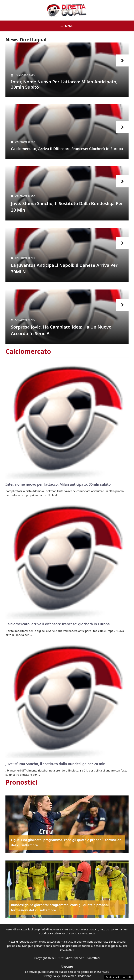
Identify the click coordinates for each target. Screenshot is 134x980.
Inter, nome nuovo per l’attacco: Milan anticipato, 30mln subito (64, 84)
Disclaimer (69, 976)
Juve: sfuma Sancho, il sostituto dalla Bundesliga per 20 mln (55, 764)
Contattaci (93, 958)
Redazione (85, 976)
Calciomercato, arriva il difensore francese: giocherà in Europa (67, 149)
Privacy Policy (51, 976)
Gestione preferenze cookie (119, 977)
